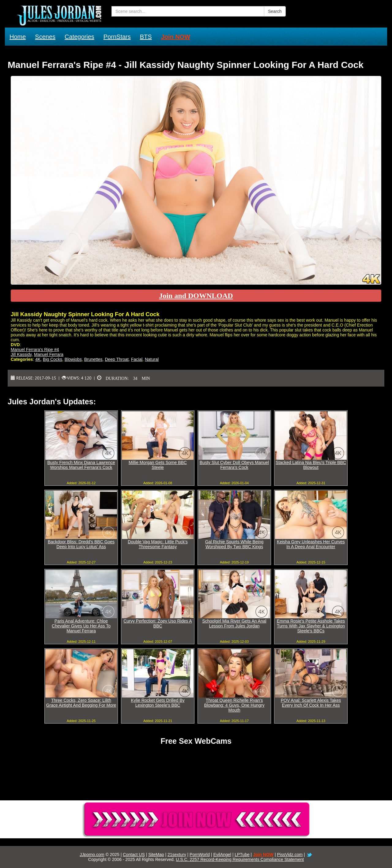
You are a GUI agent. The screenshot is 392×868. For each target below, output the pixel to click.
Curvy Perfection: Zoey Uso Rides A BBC (158, 623)
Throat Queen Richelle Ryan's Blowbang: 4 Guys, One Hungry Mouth (234, 705)
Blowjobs (73, 359)
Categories (79, 37)
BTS (146, 37)
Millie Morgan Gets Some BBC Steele (158, 465)
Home (18, 37)
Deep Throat (117, 359)
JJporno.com (92, 855)
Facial (137, 359)
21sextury (177, 855)
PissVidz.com (290, 855)
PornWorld (200, 855)
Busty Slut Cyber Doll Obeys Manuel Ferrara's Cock (234, 465)
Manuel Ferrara (49, 354)
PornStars (117, 37)
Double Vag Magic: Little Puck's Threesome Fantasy (158, 544)
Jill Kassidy (21, 354)
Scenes (45, 37)
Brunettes (93, 359)
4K (38, 359)
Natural (152, 359)
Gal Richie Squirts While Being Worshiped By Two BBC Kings (234, 544)
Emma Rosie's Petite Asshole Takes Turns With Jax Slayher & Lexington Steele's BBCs (311, 626)
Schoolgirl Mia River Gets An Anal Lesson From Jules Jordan (234, 623)
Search (275, 11)
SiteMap (156, 855)
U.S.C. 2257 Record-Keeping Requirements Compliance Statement (240, 859)
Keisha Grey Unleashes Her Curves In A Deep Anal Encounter (311, 544)
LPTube (242, 855)
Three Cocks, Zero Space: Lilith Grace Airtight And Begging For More (81, 703)
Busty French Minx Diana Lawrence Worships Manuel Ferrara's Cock (81, 465)
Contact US (134, 855)
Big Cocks (53, 359)
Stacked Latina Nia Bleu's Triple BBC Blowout (311, 465)
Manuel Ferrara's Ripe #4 (35, 350)
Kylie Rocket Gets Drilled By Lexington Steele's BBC (158, 703)
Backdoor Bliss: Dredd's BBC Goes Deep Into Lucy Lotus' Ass (81, 544)
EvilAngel (222, 855)
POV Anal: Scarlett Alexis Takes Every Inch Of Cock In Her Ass (311, 703)
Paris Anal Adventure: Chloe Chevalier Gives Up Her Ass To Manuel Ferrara (81, 626)
